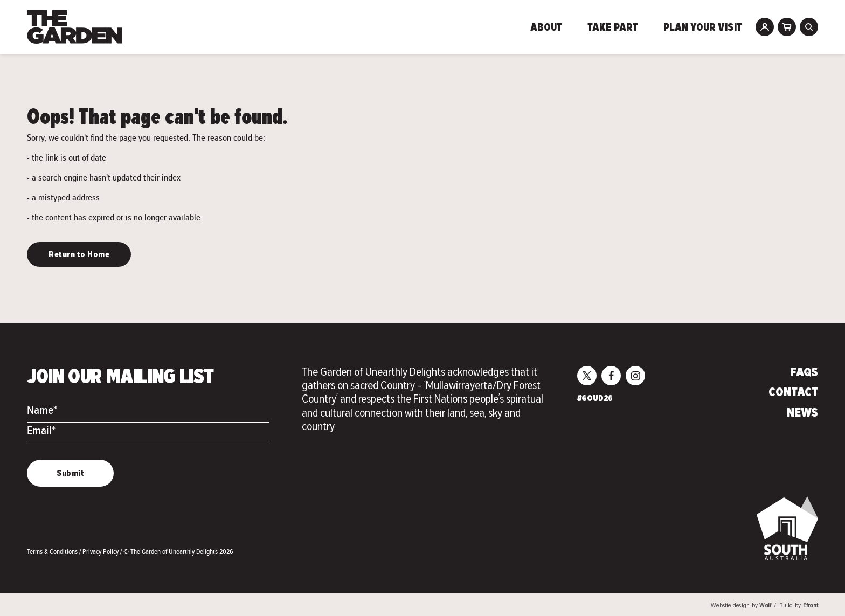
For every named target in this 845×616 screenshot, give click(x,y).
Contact (793, 393)
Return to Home (79, 255)
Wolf (765, 606)
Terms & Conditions (53, 552)
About (546, 28)
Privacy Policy (101, 552)
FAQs (804, 373)
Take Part (613, 28)
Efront (811, 606)
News (802, 413)
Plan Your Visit (703, 28)
